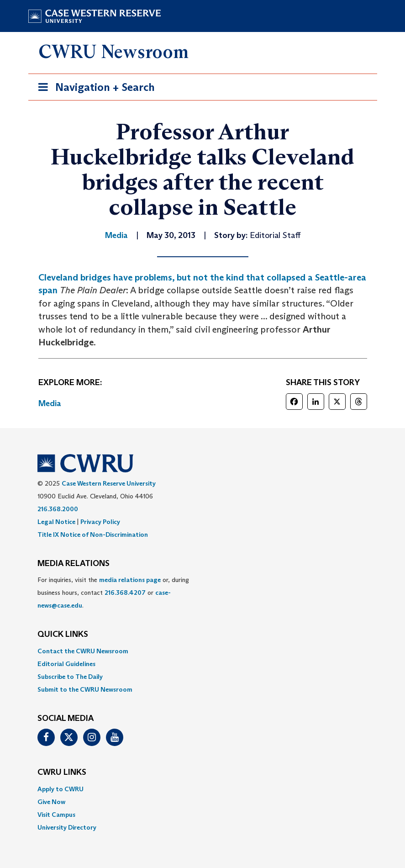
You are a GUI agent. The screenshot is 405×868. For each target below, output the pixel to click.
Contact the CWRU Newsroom (83, 651)
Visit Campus (56, 815)
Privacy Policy (100, 522)
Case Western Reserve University (109, 483)
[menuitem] (203, 651)
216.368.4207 (125, 593)
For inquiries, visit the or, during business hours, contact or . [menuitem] (113, 593)
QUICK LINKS (63, 635)
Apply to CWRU (60, 789)
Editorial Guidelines (66, 664)
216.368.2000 (58, 509)
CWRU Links (62, 773)
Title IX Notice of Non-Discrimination (93, 535)
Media (50, 403)
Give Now (51, 802)
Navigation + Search (94, 89)
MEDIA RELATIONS (74, 564)
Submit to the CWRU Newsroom (85, 689)
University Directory (67, 827)
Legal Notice (56, 522)
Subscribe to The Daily (70, 677)
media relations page (130, 580)
